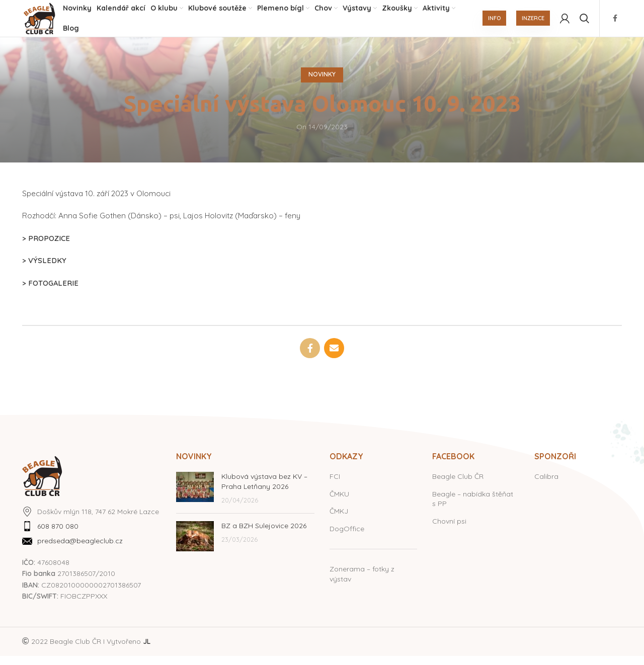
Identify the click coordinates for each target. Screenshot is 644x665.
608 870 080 (58, 535)
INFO (494, 23)
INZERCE (533, 23)
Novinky (322, 83)
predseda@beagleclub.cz (80, 550)
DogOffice (347, 537)
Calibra (546, 485)
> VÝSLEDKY (44, 269)
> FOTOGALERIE (50, 292)
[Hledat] (584, 23)
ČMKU (339, 503)
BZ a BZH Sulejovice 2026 (264, 534)
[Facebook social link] (615, 23)
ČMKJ (339, 520)
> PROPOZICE (46, 247)
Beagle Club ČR (458, 485)
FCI (335, 485)
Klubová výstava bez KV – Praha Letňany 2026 (264, 490)
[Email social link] (334, 357)
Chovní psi (449, 530)
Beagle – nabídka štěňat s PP (473, 508)
